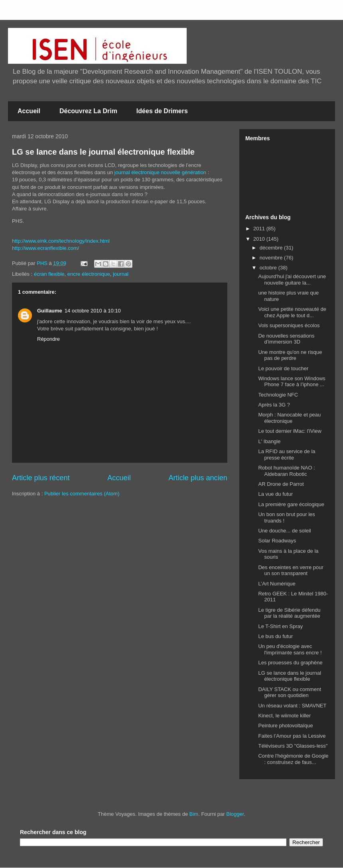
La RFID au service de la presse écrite (287, 455)
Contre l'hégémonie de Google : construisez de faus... (293, 759)
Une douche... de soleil (284, 531)
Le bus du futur (275, 636)
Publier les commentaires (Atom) (82, 494)
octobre (269, 268)
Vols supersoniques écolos (289, 325)
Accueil (29, 111)
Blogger (235, 814)
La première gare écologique (291, 504)
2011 (260, 229)
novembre (272, 258)
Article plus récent (41, 478)
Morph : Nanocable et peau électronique (289, 418)
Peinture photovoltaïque (285, 726)
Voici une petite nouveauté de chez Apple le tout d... (292, 312)
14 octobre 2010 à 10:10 (93, 311)
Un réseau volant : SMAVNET (292, 706)
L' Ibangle (269, 441)
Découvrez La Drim (88, 111)
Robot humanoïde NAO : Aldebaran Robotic (286, 471)
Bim (194, 814)
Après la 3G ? (274, 405)
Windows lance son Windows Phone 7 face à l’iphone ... (292, 382)
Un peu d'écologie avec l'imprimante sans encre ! (290, 649)
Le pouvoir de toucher (283, 368)
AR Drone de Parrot (281, 484)
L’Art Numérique (277, 584)
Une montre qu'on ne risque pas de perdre (290, 355)
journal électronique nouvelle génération (161, 172)
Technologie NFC (278, 395)
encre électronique (89, 274)
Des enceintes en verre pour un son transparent (291, 570)
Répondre (48, 339)
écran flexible (49, 274)
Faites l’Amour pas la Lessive (292, 736)
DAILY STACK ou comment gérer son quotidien (290, 692)
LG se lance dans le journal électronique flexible (103, 152)
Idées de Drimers (162, 111)
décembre (272, 248)
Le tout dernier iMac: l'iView (290, 431)
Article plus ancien (198, 478)
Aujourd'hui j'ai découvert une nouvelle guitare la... (292, 280)
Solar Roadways (277, 541)
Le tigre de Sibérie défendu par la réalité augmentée (289, 613)
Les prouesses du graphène (290, 663)
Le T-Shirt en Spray (280, 626)
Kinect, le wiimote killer (284, 716)
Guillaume (50, 311)
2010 (260, 239)
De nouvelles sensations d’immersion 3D (286, 339)
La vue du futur (275, 494)
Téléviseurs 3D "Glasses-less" (293, 746)
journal (121, 274)
